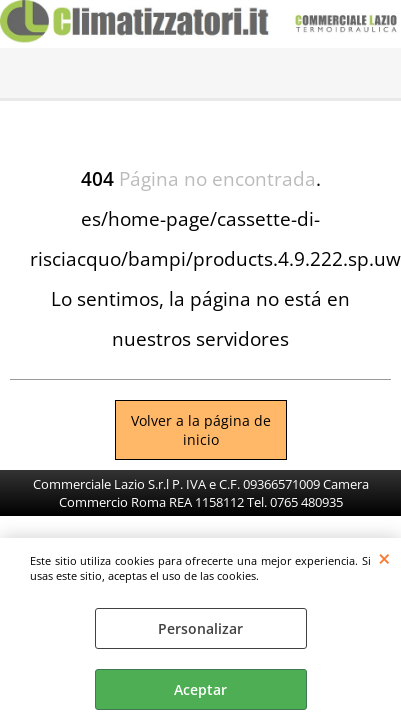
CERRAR (384, 558)
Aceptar (200, 689)
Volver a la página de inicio (201, 430)
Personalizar (200, 628)
